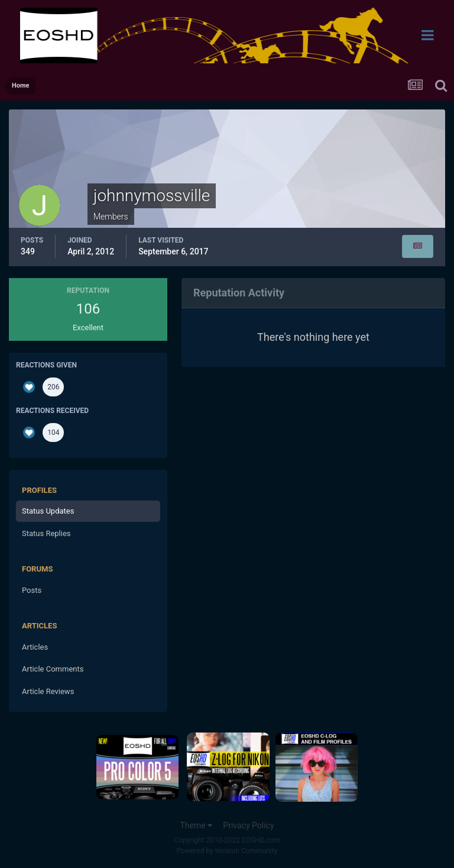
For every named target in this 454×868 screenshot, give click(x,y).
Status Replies (46, 533)
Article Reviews (48, 691)
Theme (196, 825)
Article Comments (53, 669)
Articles (35, 647)
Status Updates (48, 511)
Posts (32, 590)
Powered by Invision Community (227, 851)
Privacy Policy (248, 825)
